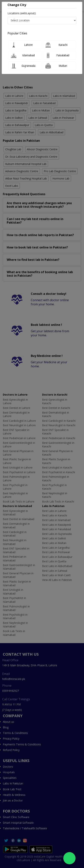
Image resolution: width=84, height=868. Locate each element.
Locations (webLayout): (22, 13)
